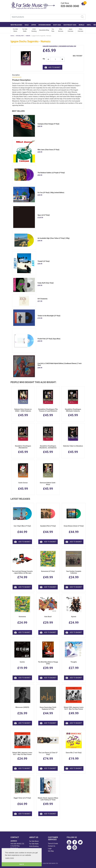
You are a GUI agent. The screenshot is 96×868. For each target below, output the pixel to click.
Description (16, 75)
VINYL (89, 25)
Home (12, 36)
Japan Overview (70, 30)
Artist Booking (34, 30)
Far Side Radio (25, 30)
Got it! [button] (22, 864)
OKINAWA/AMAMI (45, 25)
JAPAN (33, 25)
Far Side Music (15, 30)
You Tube (53, 30)
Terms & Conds (53, 843)
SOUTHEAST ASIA (70, 25)
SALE (27, 25)
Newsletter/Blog (44, 30)
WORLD (81, 25)
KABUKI (28, 36)
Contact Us (52, 846)
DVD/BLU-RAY (20, 36)
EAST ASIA (57, 25)
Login (50, 849)
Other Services (61, 30)
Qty (44, 59)
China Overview (81, 30)
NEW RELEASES (16, 25)
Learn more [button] (10, 858)
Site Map (51, 851)
